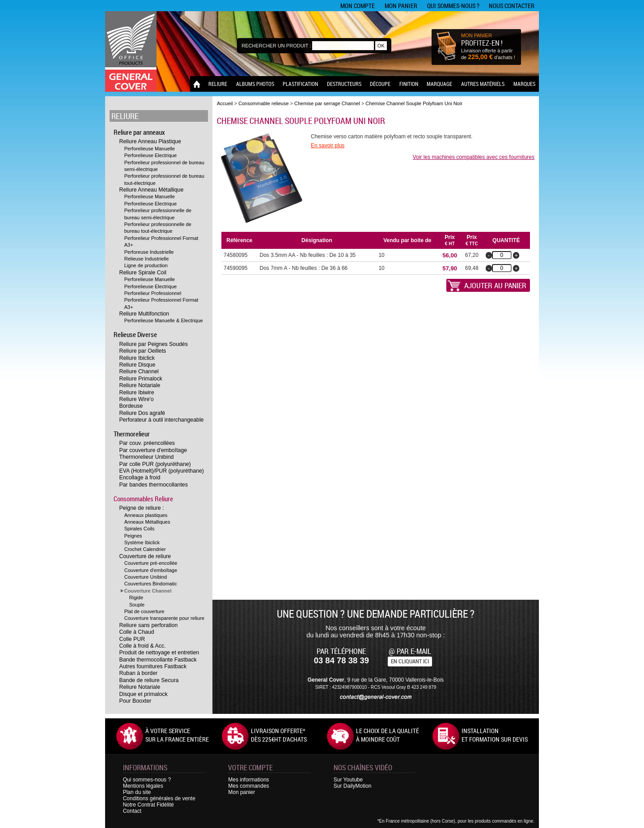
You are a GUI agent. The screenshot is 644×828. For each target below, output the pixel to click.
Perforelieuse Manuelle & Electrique (164, 320)
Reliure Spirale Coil (143, 273)
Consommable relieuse (264, 103)
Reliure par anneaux (139, 132)
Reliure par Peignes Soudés (154, 344)
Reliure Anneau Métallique (152, 190)
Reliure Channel (139, 371)
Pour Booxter (136, 701)
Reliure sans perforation (149, 625)
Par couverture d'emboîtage (153, 450)
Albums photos (255, 84)
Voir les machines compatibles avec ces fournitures (474, 157)
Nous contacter (512, 6)
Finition (409, 84)
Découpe (380, 84)
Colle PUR (132, 639)
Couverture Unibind (146, 577)
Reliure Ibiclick (137, 358)
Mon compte (358, 6)
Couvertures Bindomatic (151, 584)
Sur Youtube (348, 780)
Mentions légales (143, 786)
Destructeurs (344, 84)
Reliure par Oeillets (143, 351)
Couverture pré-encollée (151, 563)
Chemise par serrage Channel (328, 103)
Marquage (439, 84)
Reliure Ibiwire (137, 393)
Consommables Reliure (143, 499)
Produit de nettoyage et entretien (159, 653)
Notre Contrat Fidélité (148, 805)
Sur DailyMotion (353, 786)
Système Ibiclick (142, 542)
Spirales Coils (140, 529)
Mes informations (248, 780)
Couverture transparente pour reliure (164, 618)
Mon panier (401, 6)
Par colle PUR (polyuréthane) (155, 464)
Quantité (506, 240)
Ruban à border (139, 673)
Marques (524, 84)
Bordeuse (131, 406)
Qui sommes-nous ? (453, 6)
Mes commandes (248, 786)
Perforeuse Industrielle (149, 252)
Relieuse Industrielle (147, 259)
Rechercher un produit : (276, 46)
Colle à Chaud (137, 632)
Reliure (218, 84)
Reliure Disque (138, 365)
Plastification (300, 84)
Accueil (225, 103)
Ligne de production (146, 265)
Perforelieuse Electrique (151, 155)
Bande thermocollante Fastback (158, 660)
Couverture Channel (148, 591)
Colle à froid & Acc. (143, 646)
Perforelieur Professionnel (153, 293)
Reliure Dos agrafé (142, 413)
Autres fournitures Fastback (153, 666)
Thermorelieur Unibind (147, 457)
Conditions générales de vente (159, 798)
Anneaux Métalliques (147, 522)
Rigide (136, 598)
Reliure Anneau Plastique (150, 141)
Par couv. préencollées (147, 443)
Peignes (133, 536)
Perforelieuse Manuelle (150, 149)
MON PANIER (477, 35)
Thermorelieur (132, 434)
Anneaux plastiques (146, 515)
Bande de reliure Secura (149, 680)
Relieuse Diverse (135, 334)
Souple (137, 605)
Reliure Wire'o (137, 399)
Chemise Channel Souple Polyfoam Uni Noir (414, 103)
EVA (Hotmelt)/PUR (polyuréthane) (162, 471)
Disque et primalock (144, 694)
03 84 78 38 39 (341, 660)
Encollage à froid (140, 478)
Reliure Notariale (140, 385)
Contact (132, 811)
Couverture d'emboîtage (151, 570)
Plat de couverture (144, 611)
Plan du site (137, 792)
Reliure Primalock (141, 379)
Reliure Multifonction (144, 314)
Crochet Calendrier (145, 549)
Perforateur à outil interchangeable (162, 420)
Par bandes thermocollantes (154, 485)
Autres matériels (483, 84)
